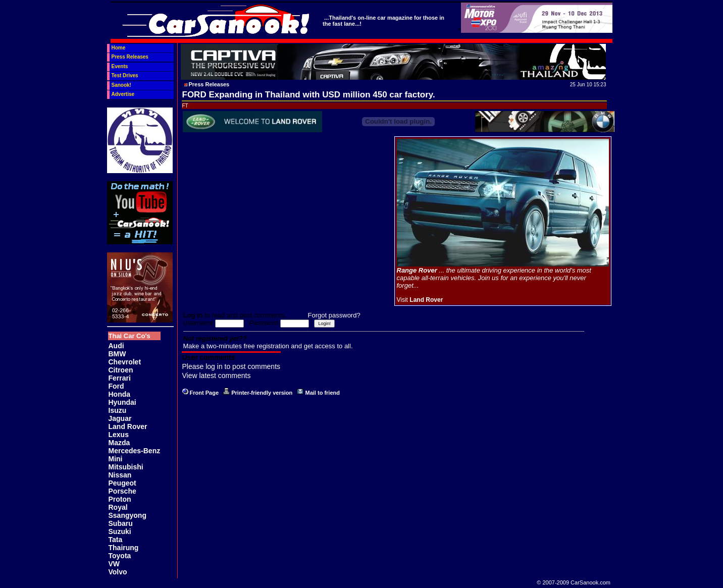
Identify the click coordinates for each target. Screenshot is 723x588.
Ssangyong (127, 515)
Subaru (121, 523)
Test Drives (125, 75)
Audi (116, 346)
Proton (120, 499)
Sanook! (121, 85)
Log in (193, 315)
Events (120, 66)
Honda (120, 394)
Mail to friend (323, 393)
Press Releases (130, 57)
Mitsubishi (126, 467)
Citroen (121, 370)
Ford (116, 386)
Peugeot (122, 483)
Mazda (119, 443)
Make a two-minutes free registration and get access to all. (268, 346)
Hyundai (122, 402)
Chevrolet (125, 362)
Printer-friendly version (262, 393)
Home (119, 48)
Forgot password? (334, 315)
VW (114, 564)
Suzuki (120, 531)
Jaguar (120, 418)
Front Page (204, 393)
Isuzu (118, 410)
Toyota (120, 556)
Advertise (123, 94)
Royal (118, 507)
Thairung (124, 548)
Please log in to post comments (231, 366)
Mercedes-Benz (135, 451)
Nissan (120, 475)
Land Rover (128, 426)
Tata (116, 540)
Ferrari (120, 378)
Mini (116, 459)
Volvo (118, 572)
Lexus (119, 435)
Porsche (122, 491)
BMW (117, 354)
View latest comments (217, 376)
